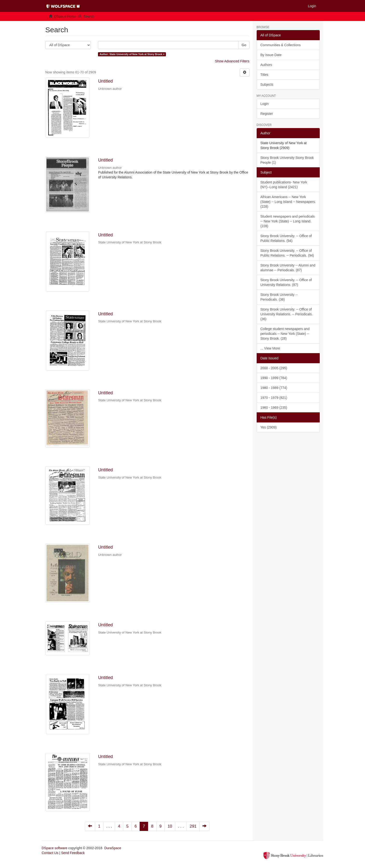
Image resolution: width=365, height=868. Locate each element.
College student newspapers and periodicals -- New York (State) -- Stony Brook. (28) (285, 334)
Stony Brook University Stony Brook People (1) (287, 160)
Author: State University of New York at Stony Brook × (132, 54)
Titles (264, 75)
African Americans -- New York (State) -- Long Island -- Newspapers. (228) (288, 202)
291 (193, 826)
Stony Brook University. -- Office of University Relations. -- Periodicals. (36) (287, 314)
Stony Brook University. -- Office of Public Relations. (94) (286, 238)
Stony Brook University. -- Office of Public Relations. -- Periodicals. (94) (287, 253)
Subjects (267, 84)
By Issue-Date (271, 55)
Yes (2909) (269, 427)
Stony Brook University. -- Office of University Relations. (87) (286, 282)
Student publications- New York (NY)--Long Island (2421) (284, 185)
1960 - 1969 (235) (274, 408)
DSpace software (55, 848)
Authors (266, 65)
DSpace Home (65, 16)
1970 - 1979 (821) (274, 398)
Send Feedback (73, 853)
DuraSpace (113, 848)
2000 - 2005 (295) (274, 368)
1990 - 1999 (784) (274, 378)
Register (267, 114)
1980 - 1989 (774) (274, 388)
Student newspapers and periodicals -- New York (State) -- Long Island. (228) (288, 221)
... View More (270, 348)
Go (244, 45)
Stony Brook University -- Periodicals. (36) (279, 297)
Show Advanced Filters (232, 61)
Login (265, 104)
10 (170, 826)
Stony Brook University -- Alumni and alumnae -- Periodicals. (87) (288, 268)
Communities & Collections (281, 45)
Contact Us (50, 853)
